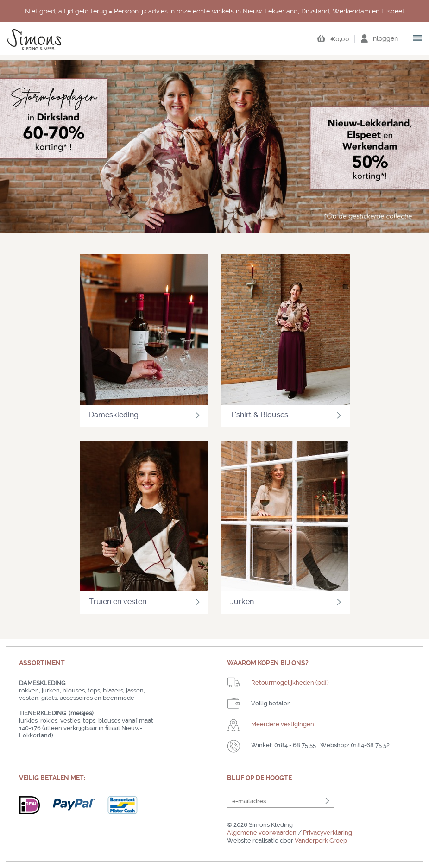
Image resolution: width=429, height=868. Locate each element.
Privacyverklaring (328, 833)
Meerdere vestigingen (283, 724)
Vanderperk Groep (321, 840)
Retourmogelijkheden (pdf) (290, 682)
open (418, 39)
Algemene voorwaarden (262, 833)
